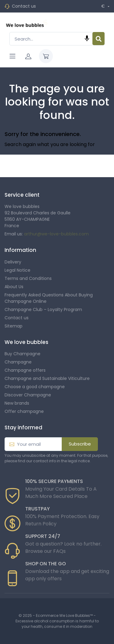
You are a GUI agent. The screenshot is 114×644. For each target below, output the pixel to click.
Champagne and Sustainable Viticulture (47, 378)
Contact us (24, 6)
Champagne (18, 362)
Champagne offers (25, 370)
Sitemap (14, 326)
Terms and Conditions (28, 278)
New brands (17, 403)
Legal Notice (17, 270)
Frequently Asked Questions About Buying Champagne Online (49, 298)
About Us (14, 287)
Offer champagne (24, 411)
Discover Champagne (28, 395)
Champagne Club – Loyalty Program (43, 309)
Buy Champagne (22, 354)
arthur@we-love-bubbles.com (56, 234)
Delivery (13, 262)
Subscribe (80, 444)
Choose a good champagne (35, 387)
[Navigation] (12, 56)
